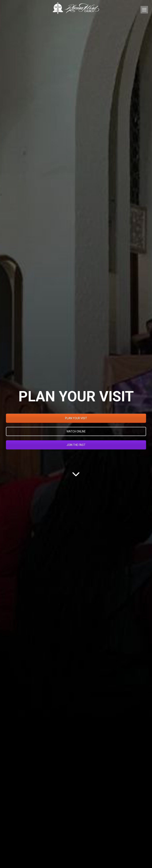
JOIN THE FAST (76, 445)
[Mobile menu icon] (144, 10)
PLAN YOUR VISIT (76, 418)
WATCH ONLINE (76, 431)
